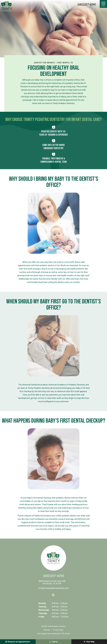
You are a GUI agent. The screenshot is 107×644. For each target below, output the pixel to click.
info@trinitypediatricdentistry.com (54, 588)
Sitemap (47, 630)
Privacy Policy (58, 630)
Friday (41, 617)
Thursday (43, 613)
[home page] (7, 6)
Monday (42, 603)
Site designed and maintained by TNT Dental (53, 634)
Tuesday (42, 607)
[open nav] (103, 4)
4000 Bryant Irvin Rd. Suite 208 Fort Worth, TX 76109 (52, 582)
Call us (35, 100)
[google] (53, 595)
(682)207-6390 (87, 5)
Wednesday (44, 610)
